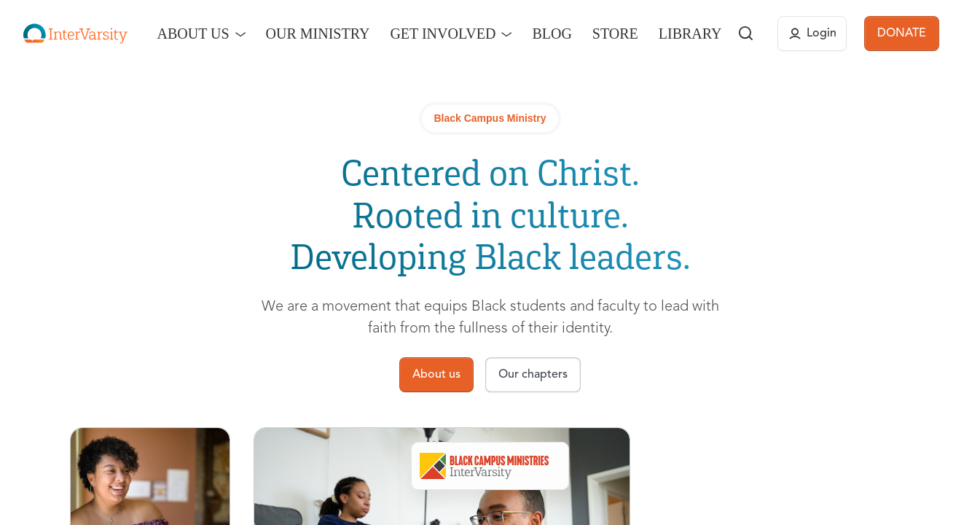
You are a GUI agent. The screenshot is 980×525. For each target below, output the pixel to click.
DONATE (902, 34)
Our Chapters (596, 466)
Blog (552, 34)
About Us (193, 34)
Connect (683, 466)
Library (690, 34)
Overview (429, 466)
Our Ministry (318, 34)
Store (615, 34)
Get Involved (443, 34)
